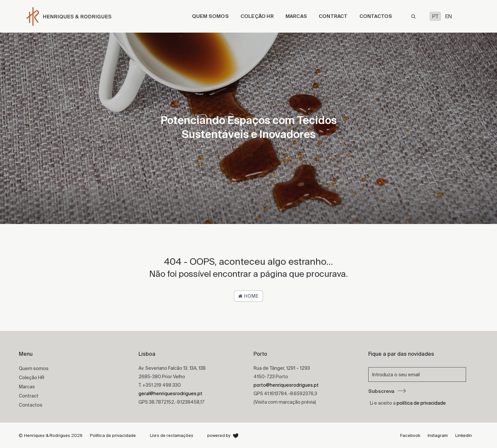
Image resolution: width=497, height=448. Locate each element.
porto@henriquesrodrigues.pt (286, 385)
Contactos (376, 16)
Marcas (296, 16)
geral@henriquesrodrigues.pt (170, 394)
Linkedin (464, 435)
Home (248, 296)
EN (449, 16)
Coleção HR (257, 16)
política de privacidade (421, 403)
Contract (333, 16)
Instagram (438, 435)
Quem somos (210, 16)
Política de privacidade (113, 435)
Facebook (410, 435)
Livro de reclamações (172, 435)
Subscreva (387, 391)
